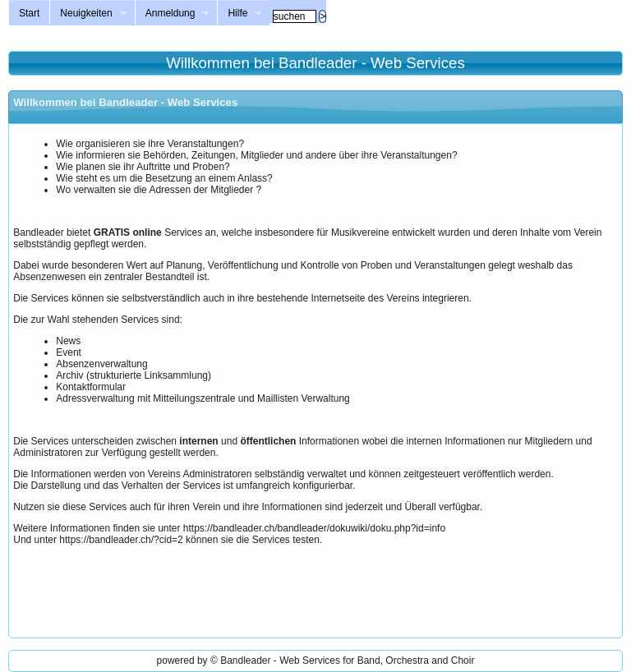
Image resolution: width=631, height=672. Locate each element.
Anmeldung (173, 14)
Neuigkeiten (88, 14)
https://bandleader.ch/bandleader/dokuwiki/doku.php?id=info (314, 528)
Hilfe (240, 14)
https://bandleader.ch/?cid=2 (121, 540)
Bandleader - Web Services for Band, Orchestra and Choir (347, 660)
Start (29, 13)
